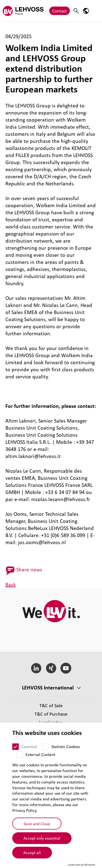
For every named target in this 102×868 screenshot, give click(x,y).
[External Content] (20, 755)
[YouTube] (66, 668)
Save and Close (37, 824)
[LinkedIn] (36, 668)
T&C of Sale (51, 705)
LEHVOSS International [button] (48, 688)
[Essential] (16, 747)
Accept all (32, 852)
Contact (60, 11)
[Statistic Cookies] (45, 747)
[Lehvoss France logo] (23, 11)
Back (11, 584)
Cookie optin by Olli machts (81, 865)
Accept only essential (42, 838)
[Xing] (51, 668)
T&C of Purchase (51, 714)
